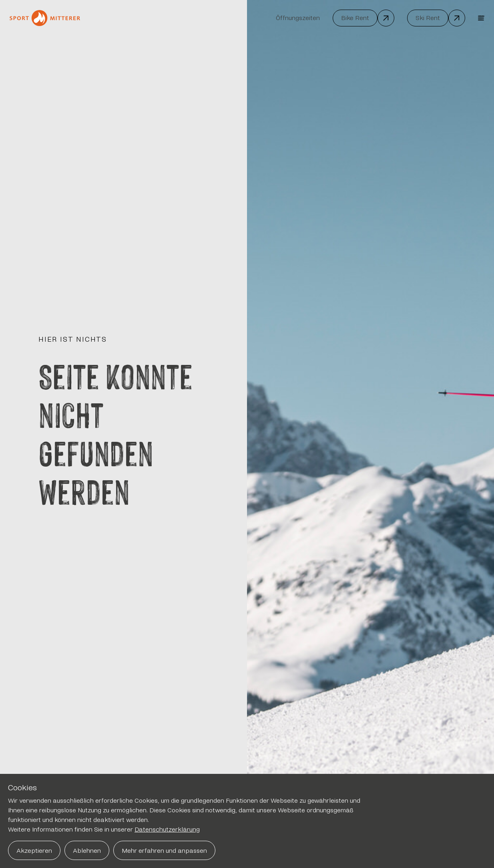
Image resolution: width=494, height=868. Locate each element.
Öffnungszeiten (298, 18)
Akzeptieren (34, 851)
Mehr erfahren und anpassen (164, 851)
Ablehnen (87, 851)
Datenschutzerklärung (167, 829)
